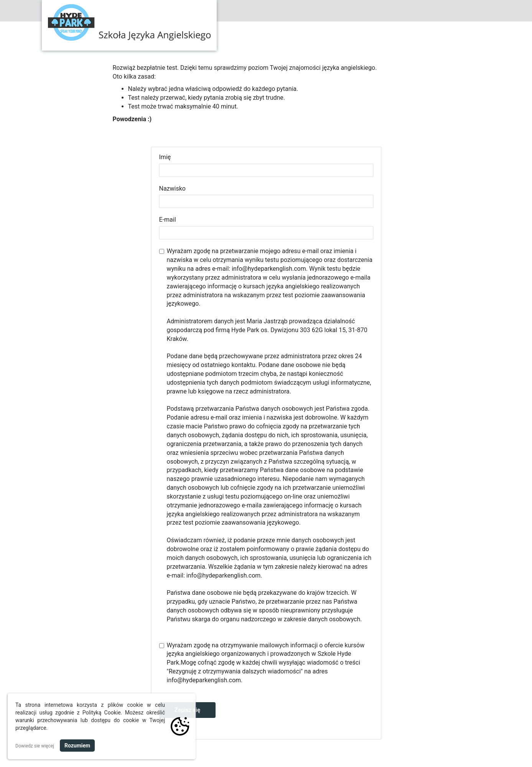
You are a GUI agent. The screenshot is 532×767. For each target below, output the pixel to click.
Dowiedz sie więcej (35, 746)
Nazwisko (172, 188)
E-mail (168, 220)
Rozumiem (77, 746)
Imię (165, 157)
